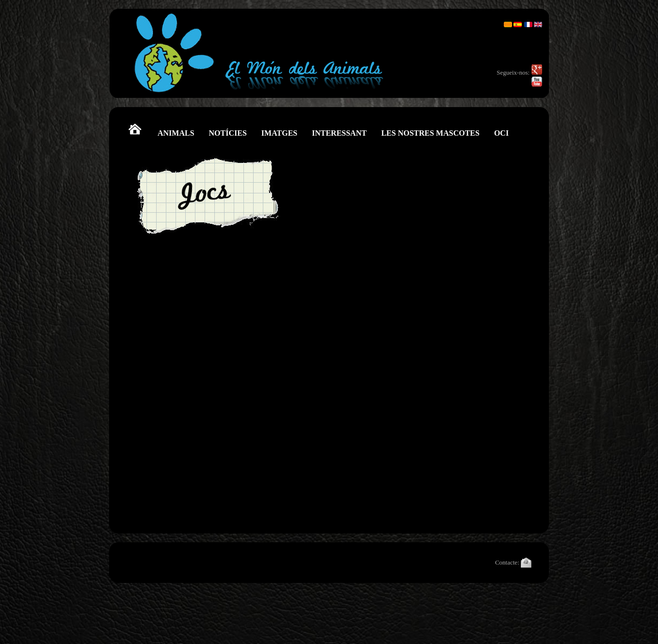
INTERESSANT (339, 133)
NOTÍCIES (228, 133)
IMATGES (279, 133)
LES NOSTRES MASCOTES (430, 133)
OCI (501, 133)
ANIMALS (176, 133)
